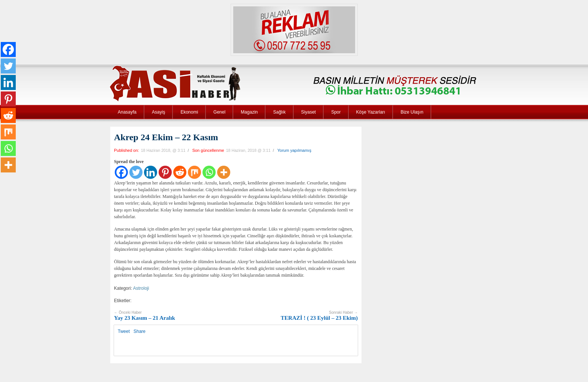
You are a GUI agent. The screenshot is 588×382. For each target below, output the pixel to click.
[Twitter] (136, 172)
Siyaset (308, 112)
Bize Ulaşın (412, 112)
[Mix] (194, 172)
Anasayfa (127, 112)
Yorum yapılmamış (294, 150)
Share (139, 331)
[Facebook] (121, 172)
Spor (336, 112)
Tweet (124, 331)
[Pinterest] (165, 172)
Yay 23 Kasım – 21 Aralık (145, 316)
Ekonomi (189, 112)
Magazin (249, 112)
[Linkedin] (151, 172)
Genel (219, 112)
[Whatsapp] (209, 172)
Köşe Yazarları (371, 112)
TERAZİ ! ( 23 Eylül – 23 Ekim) (319, 316)
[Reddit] (180, 172)
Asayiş (158, 112)
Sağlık (279, 112)
